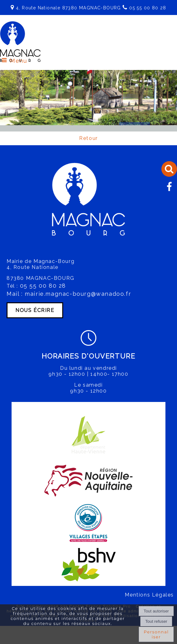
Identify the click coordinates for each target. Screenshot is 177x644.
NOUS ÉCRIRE (35, 310)
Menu (18, 61)
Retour (88, 138)
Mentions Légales (149, 595)
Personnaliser (156, 634)
